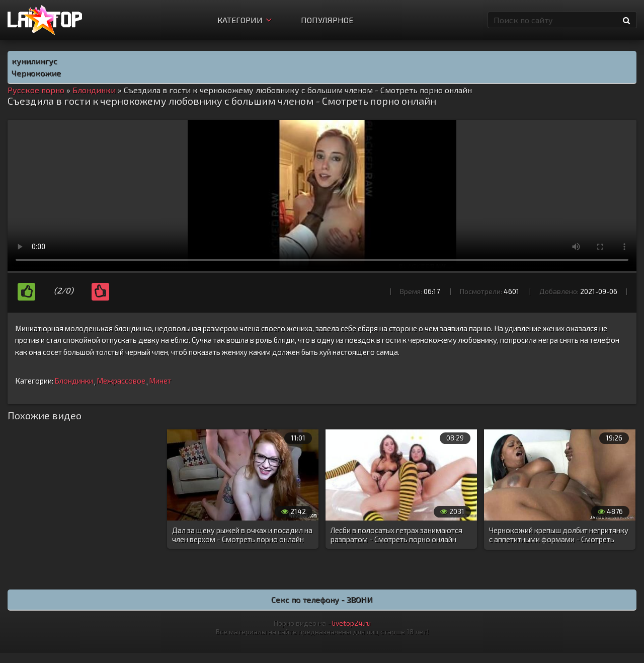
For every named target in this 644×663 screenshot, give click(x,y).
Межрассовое (121, 381)
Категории (245, 20)
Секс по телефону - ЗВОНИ (322, 599)
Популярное (327, 20)
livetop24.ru (351, 623)
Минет (160, 381)
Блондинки (74, 381)
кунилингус (34, 61)
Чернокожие (36, 73)
